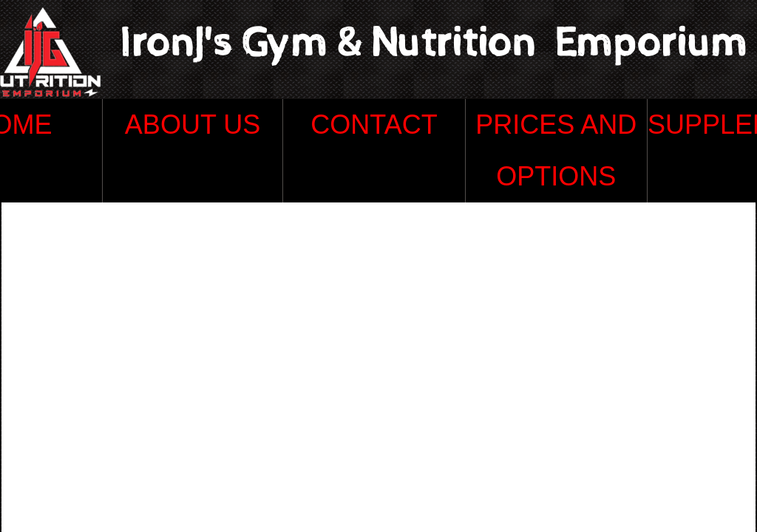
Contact (374, 125)
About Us (193, 125)
